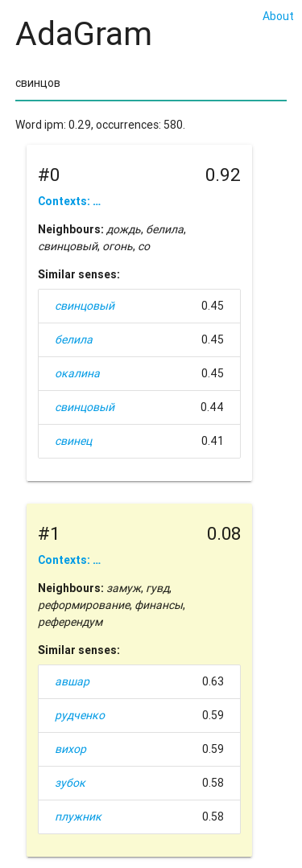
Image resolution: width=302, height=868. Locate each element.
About (278, 16)
